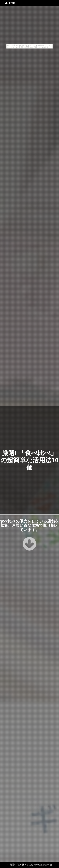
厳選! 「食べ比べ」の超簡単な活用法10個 (30, 460)
